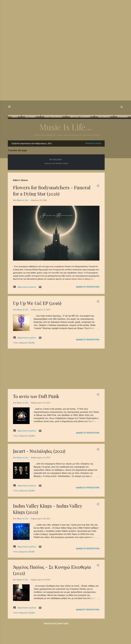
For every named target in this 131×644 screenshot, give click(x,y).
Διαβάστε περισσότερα (88, 287)
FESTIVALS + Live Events (80, 117)
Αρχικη (15, 117)
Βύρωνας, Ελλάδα (27, 343)
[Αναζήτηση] (122, 108)
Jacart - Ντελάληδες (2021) (39, 451)
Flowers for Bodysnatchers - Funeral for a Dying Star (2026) (52, 190)
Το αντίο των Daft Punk (36, 396)
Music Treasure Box (53, 117)
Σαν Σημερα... (31, 117)
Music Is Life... (66, 127)
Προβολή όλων (93, 143)
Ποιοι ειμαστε (104, 117)
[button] (98, 186)
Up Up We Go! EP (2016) (37, 303)
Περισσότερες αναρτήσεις (56, 624)
